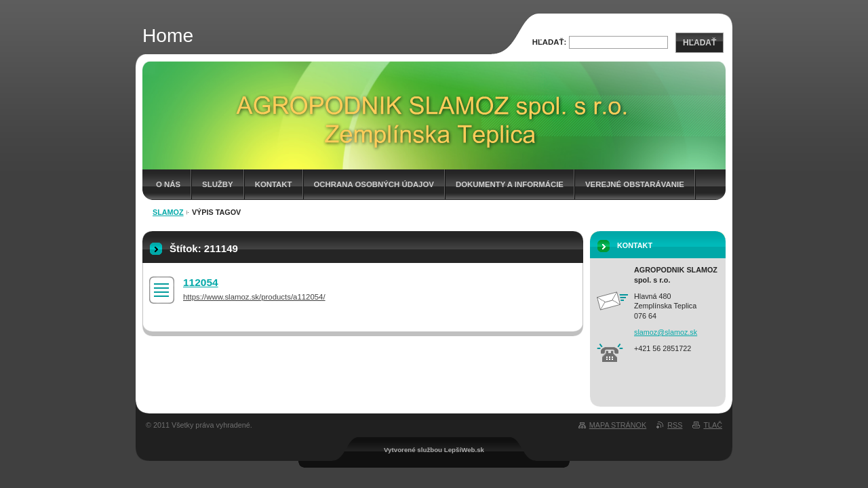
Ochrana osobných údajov (374, 184)
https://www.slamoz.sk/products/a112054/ (254, 297)
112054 (201, 282)
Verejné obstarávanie (635, 184)
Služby (218, 184)
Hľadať (699, 43)
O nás (168, 184)
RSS (675, 425)
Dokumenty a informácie (510, 184)
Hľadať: (550, 42)
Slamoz (168, 212)
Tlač (713, 425)
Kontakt (274, 184)
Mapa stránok (618, 425)
